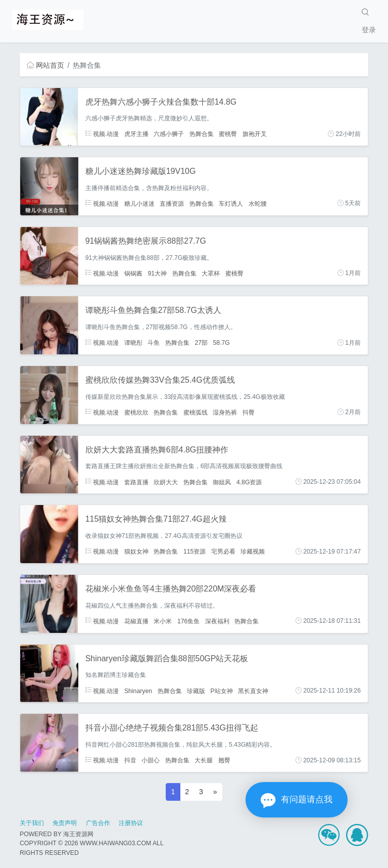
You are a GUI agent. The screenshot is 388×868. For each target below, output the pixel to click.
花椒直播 (136, 621)
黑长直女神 (253, 691)
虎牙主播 (136, 134)
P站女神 (222, 691)
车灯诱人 (231, 203)
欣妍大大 (166, 482)
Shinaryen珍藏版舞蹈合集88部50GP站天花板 (167, 658)
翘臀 (224, 760)
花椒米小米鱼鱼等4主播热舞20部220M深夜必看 (171, 589)
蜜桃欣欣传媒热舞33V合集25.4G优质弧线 (160, 380)
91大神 (157, 273)
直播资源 (172, 203)
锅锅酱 (133, 273)
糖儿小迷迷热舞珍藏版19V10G (141, 171)
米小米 (163, 621)
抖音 (130, 760)
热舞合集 (202, 134)
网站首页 (45, 65)
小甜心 (151, 760)
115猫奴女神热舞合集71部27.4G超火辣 (156, 519)
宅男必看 (223, 552)
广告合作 (98, 823)
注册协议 (131, 823)
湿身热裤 (225, 412)
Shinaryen (138, 691)
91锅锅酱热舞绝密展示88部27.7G (146, 241)
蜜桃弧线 (196, 412)
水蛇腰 (258, 203)
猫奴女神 (136, 552)
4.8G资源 (249, 482)
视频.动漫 (102, 134)
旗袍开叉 (255, 134)
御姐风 (222, 482)
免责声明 (65, 823)
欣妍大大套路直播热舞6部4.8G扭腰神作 (157, 450)
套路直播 (136, 482)
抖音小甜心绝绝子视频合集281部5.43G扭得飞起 (172, 728)
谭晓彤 (133, 343)
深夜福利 (217, 621)
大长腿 (204, 760)
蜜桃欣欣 (136, 412)
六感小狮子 (169, 134)
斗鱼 (154, 343)
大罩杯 (211, 273)
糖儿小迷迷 (139, 203)
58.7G (222, 343)
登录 (369, 30)
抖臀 (249, 412)
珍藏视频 (253, 552)
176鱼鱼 (188, 621)
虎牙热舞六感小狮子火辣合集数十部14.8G (161, 102)
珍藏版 (196, 691)
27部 (201, 343)
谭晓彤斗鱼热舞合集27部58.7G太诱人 (153, 310)
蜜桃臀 (228, 134)
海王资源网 (78, 834)
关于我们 (32, 823)
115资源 (195, 552)
